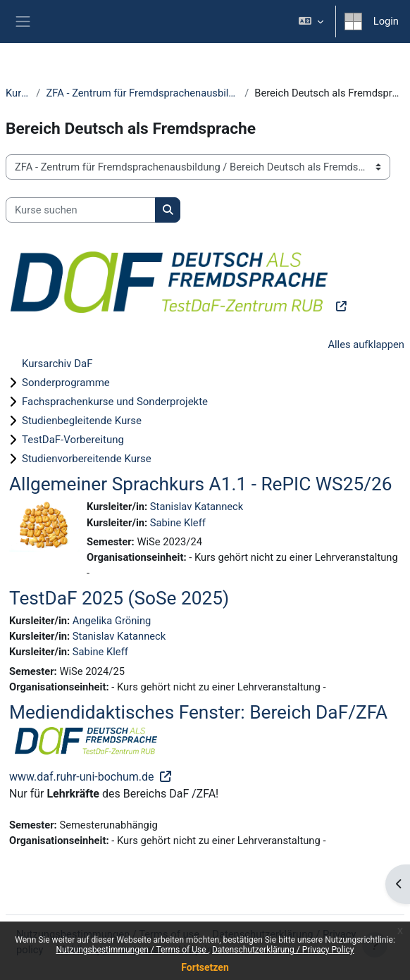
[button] (310, 21)
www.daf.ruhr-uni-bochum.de (83, 777)
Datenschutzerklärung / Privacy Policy (283, 950)
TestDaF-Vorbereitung (73, 440)
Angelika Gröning (112, 621)
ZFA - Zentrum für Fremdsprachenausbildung (142, 93)
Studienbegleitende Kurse (82, 421)
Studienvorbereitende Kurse (87, 459)
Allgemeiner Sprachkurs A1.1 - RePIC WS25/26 (201, 484)
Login (386, 21)
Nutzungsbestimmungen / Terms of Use (132, 950)
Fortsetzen (205, 967)
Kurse (18, 93)
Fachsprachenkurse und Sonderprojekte (115, 402)
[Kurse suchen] (81, 210)
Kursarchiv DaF (57, 364)
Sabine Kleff (178, 523)
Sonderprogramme (66, 383)
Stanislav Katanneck (197, 507)
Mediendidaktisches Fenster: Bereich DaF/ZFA (198, 712)
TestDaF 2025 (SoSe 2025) (119, 598)
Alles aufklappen (366, 345)
